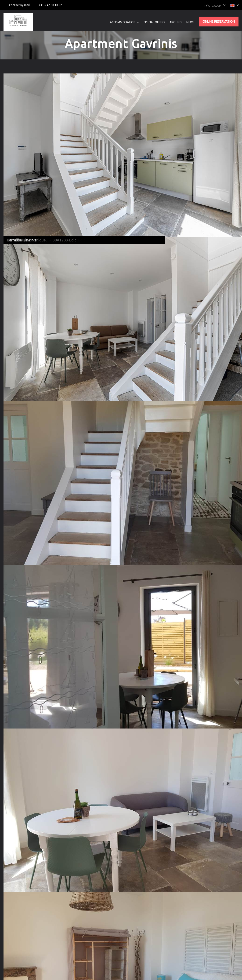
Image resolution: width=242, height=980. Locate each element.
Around (176, 22)
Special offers (154, 22)
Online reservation (219, 22)
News (190, 22)
